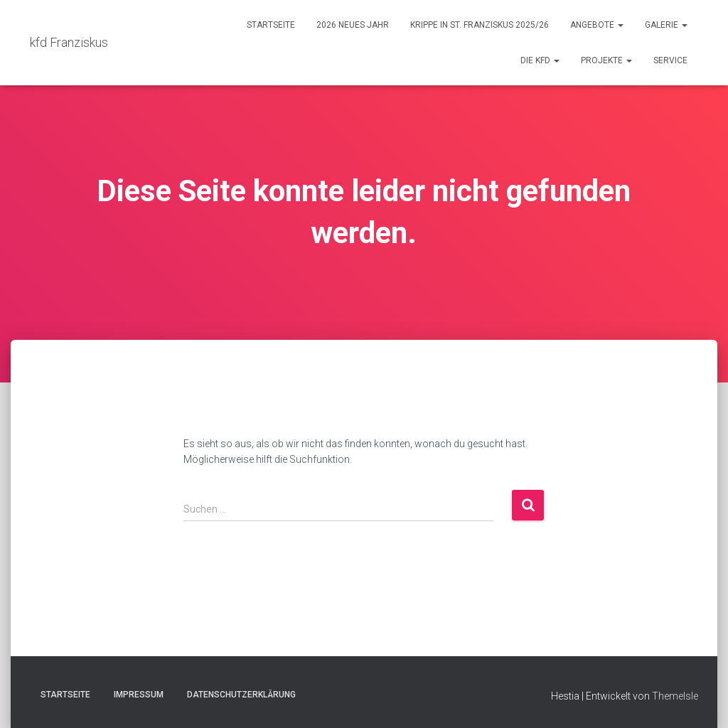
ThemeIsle (675, 696)
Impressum (139, 695)
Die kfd (540, 60)
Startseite (271, 25)
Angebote (597, 25)
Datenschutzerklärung (241, 695)
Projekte (606, 60)
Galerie (666, 25)
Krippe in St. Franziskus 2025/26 (480, 25)
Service (670, 60)
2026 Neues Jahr (353, 25)
